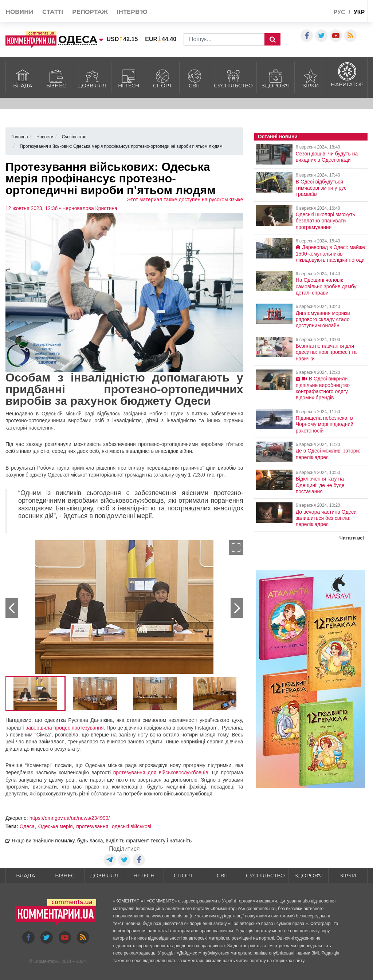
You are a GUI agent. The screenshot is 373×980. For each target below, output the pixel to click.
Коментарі (46, 961)
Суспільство (233, 78)
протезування (92, 826)
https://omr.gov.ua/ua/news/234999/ (70, 818)
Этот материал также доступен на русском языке (185, 199)
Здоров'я (276, 78)
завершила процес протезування (65, 728)
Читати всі (352, 538)
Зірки (311, 78)
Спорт (163, 78)
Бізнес (56, 78)
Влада (22, 78)
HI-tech (129, 78)
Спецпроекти (302, 12)
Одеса (27, 826)
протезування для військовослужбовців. (163, 772)
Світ (195, 78)
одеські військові (131, 826)
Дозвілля (92, 78)
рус (339, 12)
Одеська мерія (56, 826)
